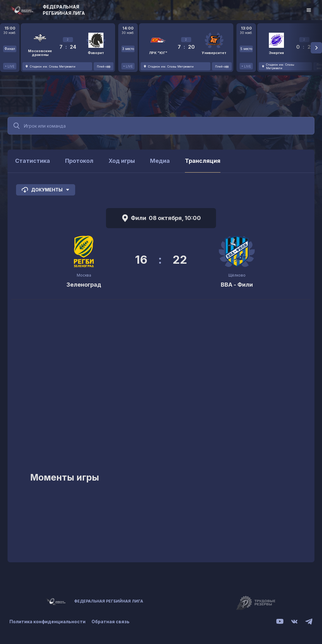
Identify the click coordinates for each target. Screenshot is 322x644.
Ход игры (122, 161)
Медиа (160, 161)
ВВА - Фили (237, 285)
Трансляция (203, 161)
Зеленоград (84, 285)
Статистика (33, 161)
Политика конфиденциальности (47, 622)
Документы (46, 190)
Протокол (79, 161)
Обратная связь (111, 622)
